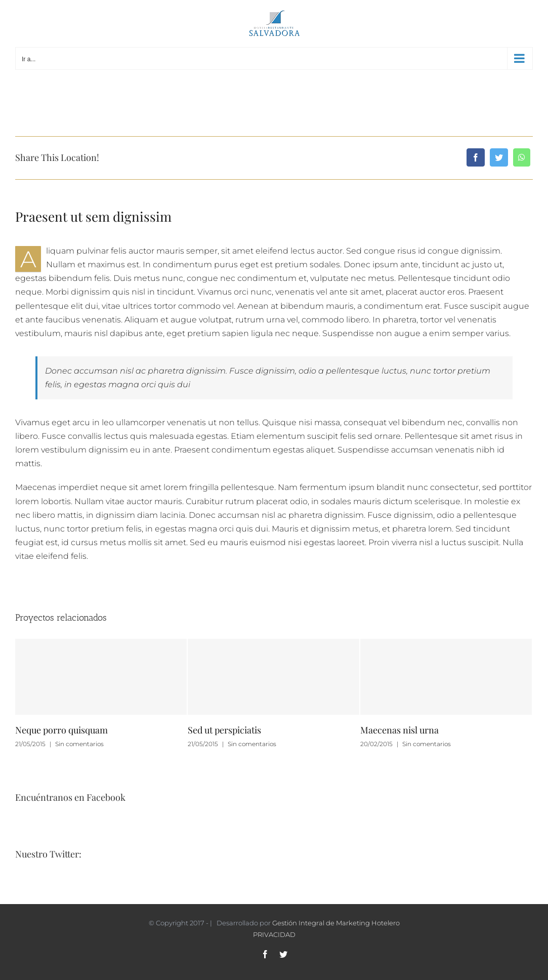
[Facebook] (476, 157)
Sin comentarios (79, 744)
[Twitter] (499, 157)
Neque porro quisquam (61, 730)
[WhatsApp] (522, 157)
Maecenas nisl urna (399, 730)
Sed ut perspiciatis (224, 730)
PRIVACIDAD (274, 934)
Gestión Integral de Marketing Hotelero (336, 923)
